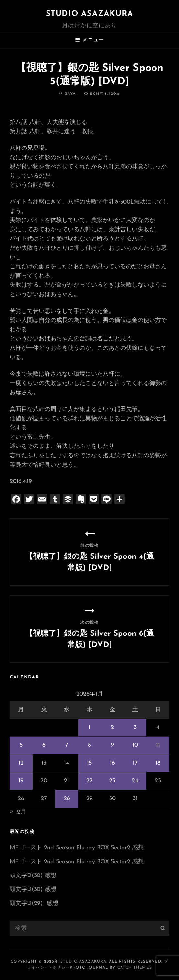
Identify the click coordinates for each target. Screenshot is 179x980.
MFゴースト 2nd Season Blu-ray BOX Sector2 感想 (77, 848)
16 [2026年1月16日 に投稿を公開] (112, 763)
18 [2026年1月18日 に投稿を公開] (158, 763)
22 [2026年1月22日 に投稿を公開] (89, 781)
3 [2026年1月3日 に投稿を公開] (135, 727)
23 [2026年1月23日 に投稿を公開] (112, 781)
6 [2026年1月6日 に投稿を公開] (44, 745)
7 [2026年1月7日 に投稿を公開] (67, 745)
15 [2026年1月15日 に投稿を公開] (89, 763)
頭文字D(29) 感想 (34, 903)
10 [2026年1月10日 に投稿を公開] (135, 745)
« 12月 (18, 812)
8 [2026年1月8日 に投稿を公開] (89, 745)
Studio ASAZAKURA (89, 14)
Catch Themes (135, 968)
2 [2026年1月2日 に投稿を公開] (112, 727)
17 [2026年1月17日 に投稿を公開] (135, 763)
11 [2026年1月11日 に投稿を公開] (158, 745)
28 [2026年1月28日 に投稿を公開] (67, 799)
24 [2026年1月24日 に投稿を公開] (135, 781)
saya (70, 94)
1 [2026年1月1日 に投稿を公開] (89, 727)
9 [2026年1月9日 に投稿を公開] (112, 745)
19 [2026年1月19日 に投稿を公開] (21, 781)
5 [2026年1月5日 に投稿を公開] (21, 745)
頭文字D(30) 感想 (33, 876)
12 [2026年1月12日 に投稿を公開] (21, 763)
